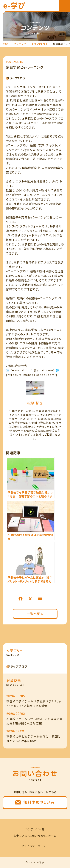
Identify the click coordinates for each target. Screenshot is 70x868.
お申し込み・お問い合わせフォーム (35, 836)
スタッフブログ (16, 78)
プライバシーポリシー (35, 846)
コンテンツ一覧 (35, 829)
